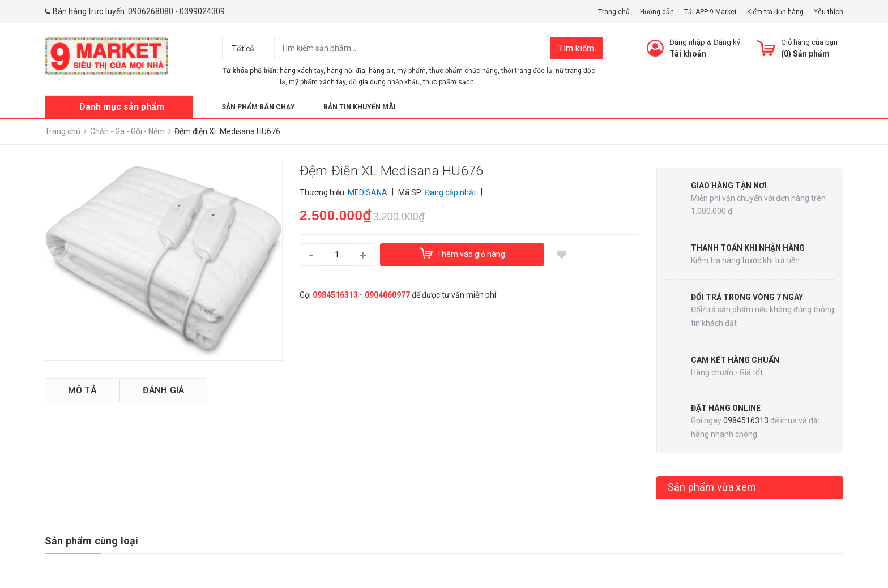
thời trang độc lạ (527, 71)
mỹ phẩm (411, 71)
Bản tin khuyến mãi (360, 107)
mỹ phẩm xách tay (317, 82)
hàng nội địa (346, 71)
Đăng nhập (687, 42)
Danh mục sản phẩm (122, 107)
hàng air (381, 71)
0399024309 (202, 11)
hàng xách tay (302, 71)
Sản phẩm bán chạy (258, 107)
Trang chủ (614, 12)
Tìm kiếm (576, 48)
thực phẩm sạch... (451, 82)
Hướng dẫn (657, 12)
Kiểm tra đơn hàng (775, 12)
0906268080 (151, 11)
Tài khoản (688, 54)
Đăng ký (727, 42)
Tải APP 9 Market (710, 12)
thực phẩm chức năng (464, 71)
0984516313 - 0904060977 (361, 295)
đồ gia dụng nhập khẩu (384, 82)
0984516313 (746, 420)
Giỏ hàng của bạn (809, 42)
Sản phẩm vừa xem (712, 487)
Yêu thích (829, 12)
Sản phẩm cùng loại (91, 541)
